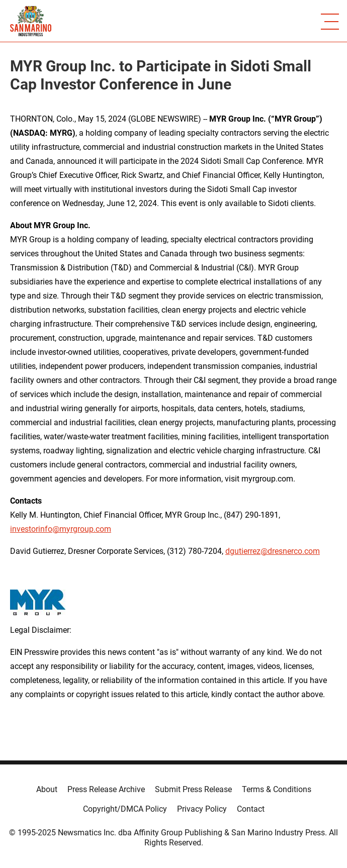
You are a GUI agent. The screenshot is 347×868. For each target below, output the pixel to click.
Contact (251, 809)
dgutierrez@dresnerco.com (273, 551)
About (47, 789)
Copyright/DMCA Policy (125, 809)
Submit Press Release (193, 789)
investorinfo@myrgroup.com (61, 529)
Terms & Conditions (277, 789)
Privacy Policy (202, 809)
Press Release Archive (106, 789)
